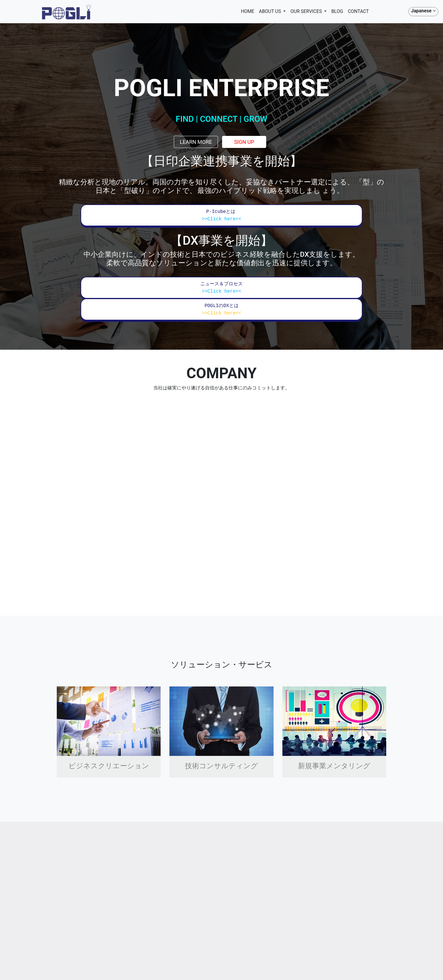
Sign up (244, 142)
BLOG (337, 11)
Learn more (196, 142)
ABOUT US (270, 12)
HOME (248, 11)
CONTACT (358, 11)
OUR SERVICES (307, 12)
